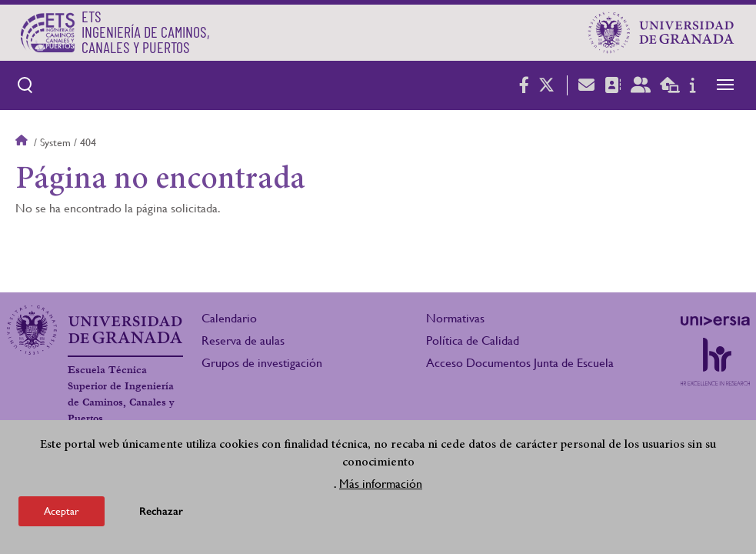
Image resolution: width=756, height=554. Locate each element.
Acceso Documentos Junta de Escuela (520, 363)
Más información (381, 484)
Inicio (23, 142)
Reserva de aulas (243, 340)
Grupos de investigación (262, 363)
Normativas (455, 318)
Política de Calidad (473, 340)
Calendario (229, 318)
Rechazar (161, 511)
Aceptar (62, 511)
